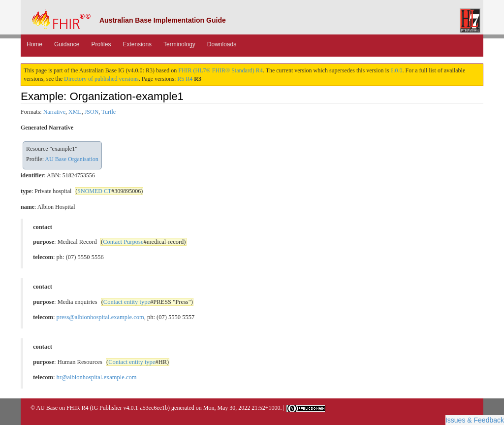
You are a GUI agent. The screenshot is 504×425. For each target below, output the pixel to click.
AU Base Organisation (71, 159)
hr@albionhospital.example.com (97, 377)
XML (75, 112)
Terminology (179, 44)
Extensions (137, 44)
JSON (92, 112)
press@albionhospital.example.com (100, 317)
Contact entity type (127, 302)
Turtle (109, 112)
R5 (181, 79)
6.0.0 (397, 70)
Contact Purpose (123, 242)
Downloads (222, 44)
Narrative (54, 112)
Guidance (67, 44)
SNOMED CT (94, 191)
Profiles (101, 44)
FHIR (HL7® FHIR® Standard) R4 (220, 70)
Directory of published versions (101, 79)
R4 (189, 79)
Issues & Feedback (475, 420)
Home (34, 44)
